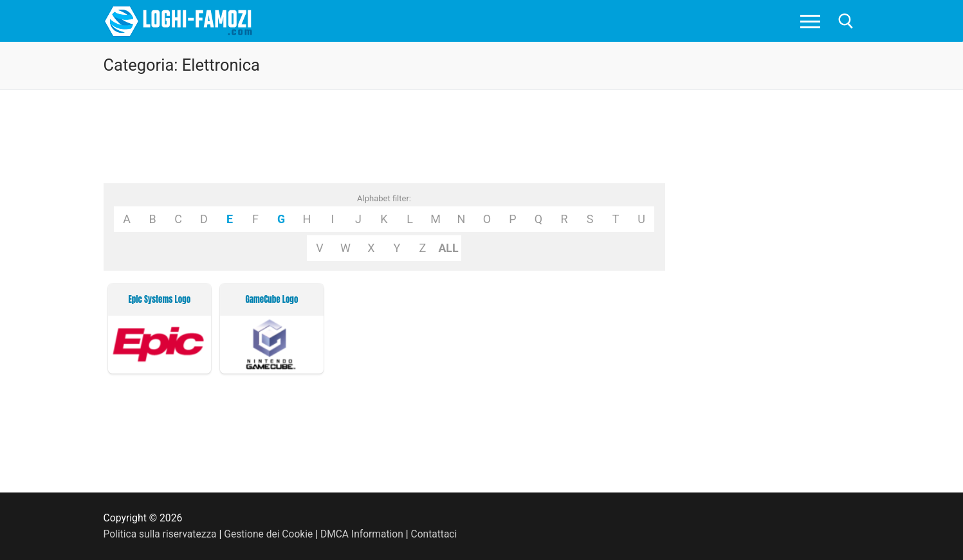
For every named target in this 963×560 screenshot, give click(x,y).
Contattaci (437, 534)
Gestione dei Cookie (270, 534)
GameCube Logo (271, 300)
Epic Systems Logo (159, 300)
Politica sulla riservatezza (161, 534)
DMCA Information (364, 534)
